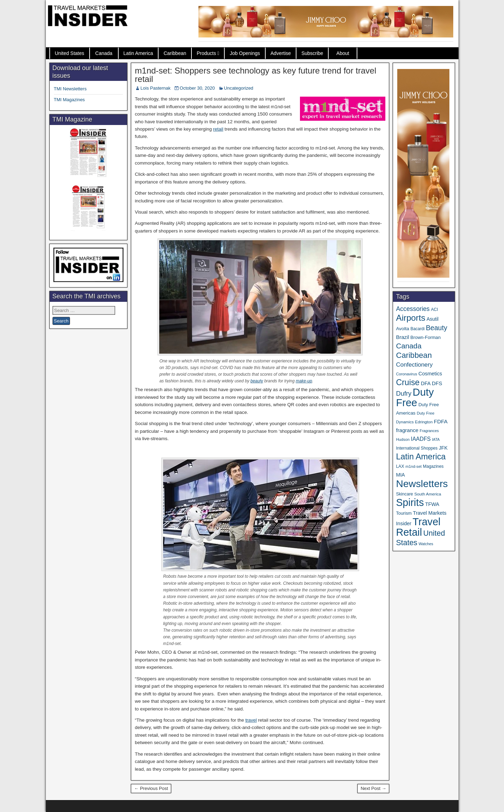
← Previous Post (151, 788)
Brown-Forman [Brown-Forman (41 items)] (426, 337)
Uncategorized (239, 88)
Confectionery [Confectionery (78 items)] (414, 365)
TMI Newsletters (70, 89)
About (343, 53)
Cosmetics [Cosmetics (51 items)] (430, 374)
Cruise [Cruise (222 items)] (408, 382)
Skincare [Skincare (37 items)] (404, 494)
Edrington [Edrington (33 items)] (424, 422)
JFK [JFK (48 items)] (443, 448)
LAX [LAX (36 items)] (400, 466)
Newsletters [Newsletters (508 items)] (422, 484)
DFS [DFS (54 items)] (437, 383)
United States (70, 53)
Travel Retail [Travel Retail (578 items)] (418, 527)
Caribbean (175, 53)
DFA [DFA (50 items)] (426, 383)
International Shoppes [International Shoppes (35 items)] (417, 448)
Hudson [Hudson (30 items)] (403, 439)
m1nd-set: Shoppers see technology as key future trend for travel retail (255, 75)
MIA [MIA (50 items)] (400, 475)
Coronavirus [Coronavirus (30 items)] (406, 374)
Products (206, 53)
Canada (104, 53)
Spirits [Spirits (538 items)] (410, 502)
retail (218, 129)
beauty (257, 381)
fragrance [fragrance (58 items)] (407, 430)
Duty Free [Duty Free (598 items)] (415, 397)
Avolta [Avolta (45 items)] (402, 329)
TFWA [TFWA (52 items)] (432, 504)
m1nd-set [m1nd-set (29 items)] (413, 466)
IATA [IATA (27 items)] (436, 439)
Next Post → (373, 788)
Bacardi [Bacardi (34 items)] (418, 329)
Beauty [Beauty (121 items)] (437, 328)
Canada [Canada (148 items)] (409, 346)
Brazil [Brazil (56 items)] (402, 337)
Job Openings (245, 53)
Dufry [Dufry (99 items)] (404, 393)
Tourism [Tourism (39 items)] (404, 513)
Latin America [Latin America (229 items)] (421, 457)
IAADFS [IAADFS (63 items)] (421, 439)
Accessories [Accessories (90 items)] (413, 309)
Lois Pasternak (155, 88)
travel (251, 720)
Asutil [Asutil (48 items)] (433, 319)
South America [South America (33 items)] (428, 494)
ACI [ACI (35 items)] (434, 310)
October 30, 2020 (197, 88)
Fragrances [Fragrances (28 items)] (429, 431)
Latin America (138, 53)
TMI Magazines (69, 100)
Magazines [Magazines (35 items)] (433, 466)
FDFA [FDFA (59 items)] (441, 421)
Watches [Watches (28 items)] (426, 544)
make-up (304, 381)
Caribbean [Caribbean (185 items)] (414, 355)
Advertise (281, 53)
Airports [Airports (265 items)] (411, 318)
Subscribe (312, 53)
